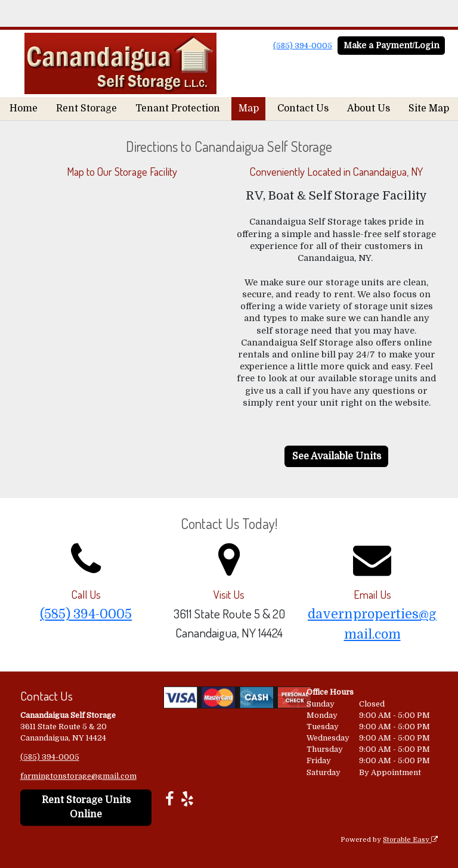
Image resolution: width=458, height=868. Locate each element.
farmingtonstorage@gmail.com (78, 776)
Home (24, 108)
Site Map (429, 108)
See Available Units (337, 456)
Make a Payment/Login (392, 45)
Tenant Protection (178, 108)
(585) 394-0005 (303, 46)
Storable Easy (410, 840)
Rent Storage (86, 108)
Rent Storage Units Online (86, 808)
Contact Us (303, 108)
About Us (369, 108)
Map (249, 108)
